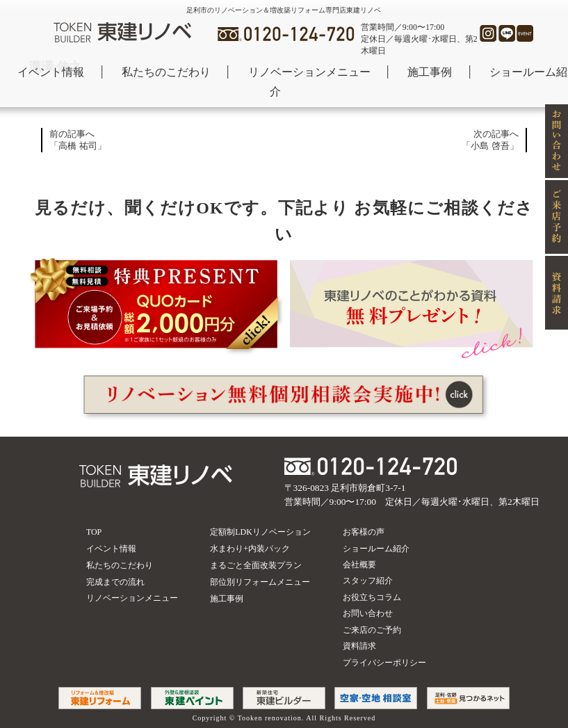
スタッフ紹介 (368, 581)
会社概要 (359, 565)
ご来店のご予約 (372, 630)
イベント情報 (51, 72)
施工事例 (430, 72)
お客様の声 (364, 532)
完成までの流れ (115, 582)
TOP (94, 532)
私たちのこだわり (166, 72)
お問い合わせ (368, 613)
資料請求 (359, 646)
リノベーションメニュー (309, 72)
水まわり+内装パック (250, 549)
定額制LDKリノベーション (260, 532)
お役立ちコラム (372, 597)
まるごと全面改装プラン (256, 565)
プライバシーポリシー (384, 663)
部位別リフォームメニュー (260, 582)
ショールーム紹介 (376, 549)
